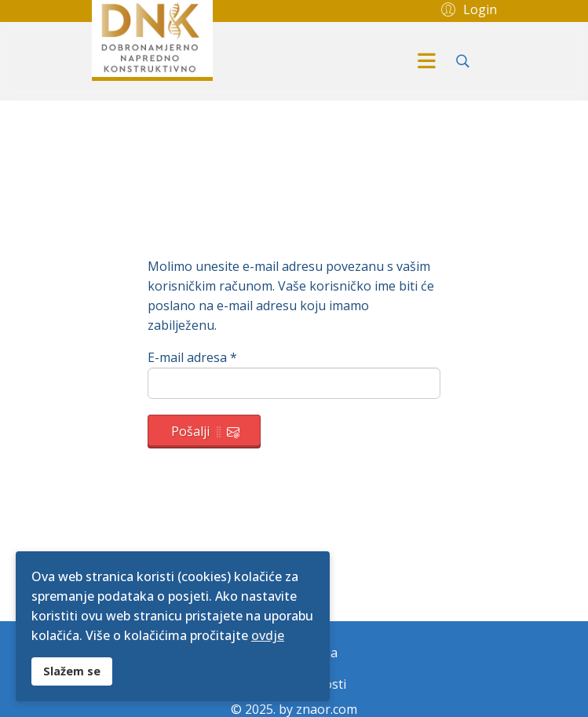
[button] (467, 9)
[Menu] (427, 61)
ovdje (268, 635)
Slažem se (72, 671)
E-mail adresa (192, 357)
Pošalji (205, 431)
